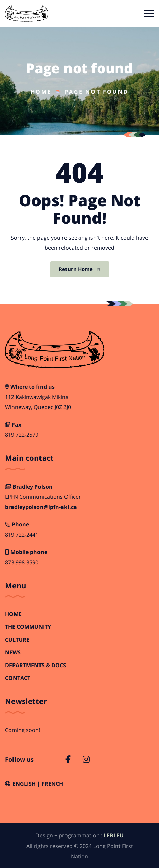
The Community (28, 627)
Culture (17, 640)
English (24, 784)
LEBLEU (114, 835)
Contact (18, 678)
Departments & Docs (36, 665)
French (52, 784)
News (13, 653)
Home (41, 92)
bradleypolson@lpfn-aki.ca (41, 507)
